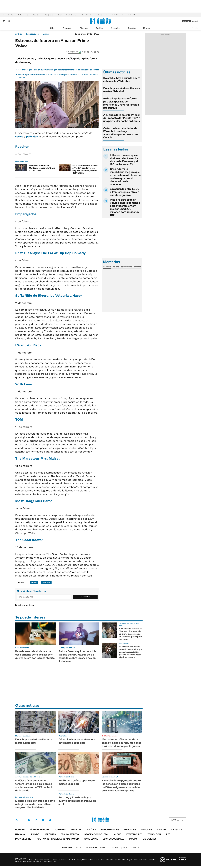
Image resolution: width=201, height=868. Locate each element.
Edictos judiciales (114, 839)
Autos (118, 834)
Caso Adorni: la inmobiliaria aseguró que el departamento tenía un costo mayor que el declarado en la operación (125, 177)
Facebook (23, 820)
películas (32, 137)
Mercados (130, 830)
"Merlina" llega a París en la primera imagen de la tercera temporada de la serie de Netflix (58, 70)
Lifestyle (177, 830)
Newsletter (195, 28)
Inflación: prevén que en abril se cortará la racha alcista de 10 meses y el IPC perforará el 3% (125, 160)
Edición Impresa (70, 834)
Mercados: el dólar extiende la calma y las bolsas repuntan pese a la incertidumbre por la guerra (122, 743)
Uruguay (147, 28)
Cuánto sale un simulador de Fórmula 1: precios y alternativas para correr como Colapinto (121, 133)
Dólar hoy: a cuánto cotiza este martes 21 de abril (122, 90)
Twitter (17, 820)
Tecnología (154, 834)
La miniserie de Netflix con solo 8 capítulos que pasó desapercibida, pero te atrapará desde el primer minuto (131, 652)
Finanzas (84, 28)
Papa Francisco (87, 15)
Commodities (126, 267)
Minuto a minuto (111, 736)
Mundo (35, 834)
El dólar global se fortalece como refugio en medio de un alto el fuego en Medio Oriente (35, 804)
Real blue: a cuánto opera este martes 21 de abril (77, 782)
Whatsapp (50, 820)
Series (46, 34)
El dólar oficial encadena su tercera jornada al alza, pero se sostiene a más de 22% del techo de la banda (35, 786)
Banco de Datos (110, 830)
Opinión (132, 28)
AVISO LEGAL (91, 839)
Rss (168, 834)
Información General (96, 834)
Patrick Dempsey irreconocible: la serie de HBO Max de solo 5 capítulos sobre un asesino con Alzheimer (78, 656)
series (19, 137)
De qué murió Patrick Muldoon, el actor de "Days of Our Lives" (42, 168)
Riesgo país (49, 15)
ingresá (195, 21)
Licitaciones (150, 839)
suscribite (187, 21)
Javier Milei (132, 15)
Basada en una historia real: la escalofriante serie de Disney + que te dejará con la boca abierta (35, 655)
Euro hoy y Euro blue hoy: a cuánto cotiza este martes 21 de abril (77, 801)
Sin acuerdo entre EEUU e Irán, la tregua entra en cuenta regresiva (125, 192)
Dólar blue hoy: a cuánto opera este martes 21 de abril (122, 80)
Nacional (21, 834)
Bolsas (116, 267)
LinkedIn (36, 820)
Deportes (50, 834)
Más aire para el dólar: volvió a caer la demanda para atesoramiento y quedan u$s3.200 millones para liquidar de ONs (125, 207)
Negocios (116, 28)
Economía (67, 28)
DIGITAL (72, 848)
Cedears (137, 267)
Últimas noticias (40, 830)
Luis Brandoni (117, 15)
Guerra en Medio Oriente (67, 15)
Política (100, 28)
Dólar (52, 28)
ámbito (19, 34)
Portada (20, 830)
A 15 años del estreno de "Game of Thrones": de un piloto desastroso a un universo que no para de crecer (131, 634)
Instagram (29, 820)
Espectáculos (32, 34)
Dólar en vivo (23, 15)
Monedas (107, 267)
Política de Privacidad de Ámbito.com (58, 839)
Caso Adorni (103, 15)
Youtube (43, 820)
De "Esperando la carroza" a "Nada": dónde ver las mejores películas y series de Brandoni (85, 169)
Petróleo (36, 15)
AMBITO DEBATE (125, 848)
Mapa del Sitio (23, 839)
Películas (46, 582)
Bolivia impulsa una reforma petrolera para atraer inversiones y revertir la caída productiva (121, 103)
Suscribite (86, 597)
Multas (133, 839)
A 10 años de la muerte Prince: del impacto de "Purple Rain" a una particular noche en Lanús (122, 118)
